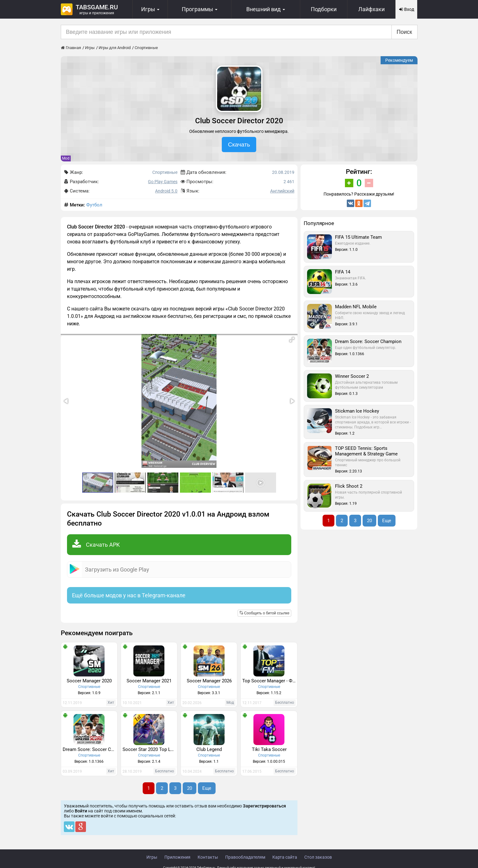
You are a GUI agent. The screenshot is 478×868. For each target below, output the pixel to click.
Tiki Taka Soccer (269, 749)
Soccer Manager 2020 (89, 681)
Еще (207, 788)
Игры (152, 857)
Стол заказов (318, 857)
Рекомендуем (399, 60)
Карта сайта (285, 857)
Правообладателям (245, 857)
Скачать (239, 145)
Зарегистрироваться (264, 806)
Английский (282, 191)
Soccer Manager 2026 (209, 681)
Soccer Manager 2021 (149, 681)
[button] (292, 340)
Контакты (208, 857)
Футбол (94, 205)
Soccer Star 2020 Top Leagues (150, 749)
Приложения (177, 857)
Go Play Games (163, 182)
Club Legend (209, 749)
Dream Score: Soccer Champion (90, 749)
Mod (66, 158)
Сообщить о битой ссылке (264, 613)
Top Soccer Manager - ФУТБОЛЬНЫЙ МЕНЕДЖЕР (270, 681)
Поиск (404, 32)
